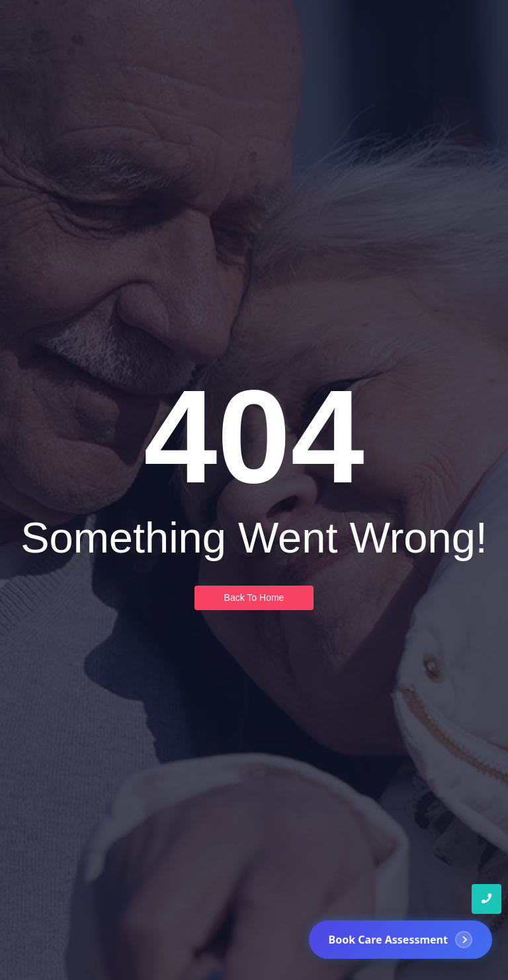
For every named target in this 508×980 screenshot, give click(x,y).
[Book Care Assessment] (401, 940)
